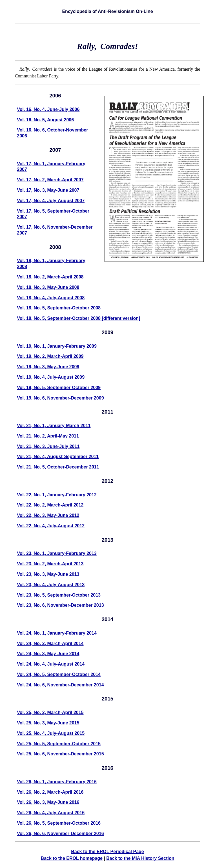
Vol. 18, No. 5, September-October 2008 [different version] (78, 318)
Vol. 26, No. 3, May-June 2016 (48, 802)
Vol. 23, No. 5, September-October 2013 (59, 595)
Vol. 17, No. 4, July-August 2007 (51, 201)
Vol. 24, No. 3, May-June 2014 (48, 654)
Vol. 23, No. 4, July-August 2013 (51, 585)
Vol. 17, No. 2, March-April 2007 (50, 180)
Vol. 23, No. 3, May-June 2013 (48, 574)
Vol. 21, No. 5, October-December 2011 (58, 467)
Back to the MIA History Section (140, 858)
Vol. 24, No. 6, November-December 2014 (60, 685)
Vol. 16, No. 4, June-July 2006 (48, 109)
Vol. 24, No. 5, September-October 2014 (59, 674)
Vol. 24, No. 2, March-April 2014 (50, 643)
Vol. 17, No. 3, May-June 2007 (48, 190)
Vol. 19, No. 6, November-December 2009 (60, 398)
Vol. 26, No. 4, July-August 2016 (51, 813)
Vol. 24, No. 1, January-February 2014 (57, 633)
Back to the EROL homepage (72, 858)
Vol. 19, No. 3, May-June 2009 (48, 367)
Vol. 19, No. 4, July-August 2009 (51, 377)
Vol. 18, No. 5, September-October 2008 (59, 308)
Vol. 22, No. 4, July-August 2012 (51, 526)
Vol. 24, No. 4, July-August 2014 (51, 664)
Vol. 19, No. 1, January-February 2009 (57, 346)
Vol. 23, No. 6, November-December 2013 (60, 605)
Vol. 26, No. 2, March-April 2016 (50, 792)
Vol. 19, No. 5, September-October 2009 (59, 388)
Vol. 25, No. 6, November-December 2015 (60, 754)
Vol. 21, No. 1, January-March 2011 (54, 426)
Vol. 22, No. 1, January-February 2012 (57, 495)
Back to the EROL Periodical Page (107, 852)
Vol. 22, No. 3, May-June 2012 (48, 515)
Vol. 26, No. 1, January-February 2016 (57, 782)
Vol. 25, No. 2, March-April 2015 (50, 712)
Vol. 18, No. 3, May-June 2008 (48, 287)
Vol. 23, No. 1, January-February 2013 (57, 553)
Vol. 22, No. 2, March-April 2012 (50, 505)
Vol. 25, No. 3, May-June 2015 (48, 723)
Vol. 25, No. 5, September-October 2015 (59, 744)
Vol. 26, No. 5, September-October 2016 (59, 823)
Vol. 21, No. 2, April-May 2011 (48, 436)
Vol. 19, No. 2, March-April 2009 (50, 356)
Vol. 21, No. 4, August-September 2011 (58, 457)
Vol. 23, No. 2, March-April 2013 (50, 564)
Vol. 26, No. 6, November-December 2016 (60, 834)
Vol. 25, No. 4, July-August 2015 (51, 733)
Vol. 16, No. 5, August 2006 (45, 120)
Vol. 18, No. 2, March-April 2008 (50, 277)
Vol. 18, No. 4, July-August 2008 (51, 298)
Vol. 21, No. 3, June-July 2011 (48, 446)
